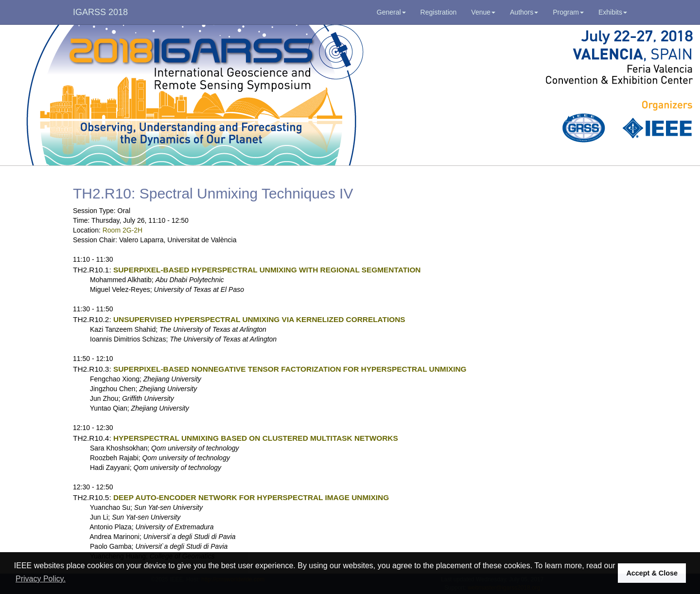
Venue (483, 12)
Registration (439, 12)
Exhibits (613, 12)
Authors (524, 12)
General (391, 12)
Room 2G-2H (122, 230)
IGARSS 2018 (100, 12)
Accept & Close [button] (652, 573)
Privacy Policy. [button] (41, 579)
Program (568, 12)
